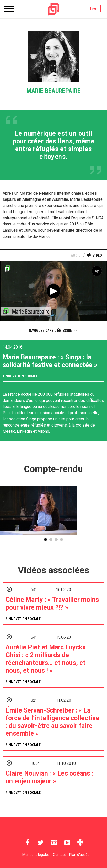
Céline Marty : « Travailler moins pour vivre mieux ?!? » (52, 604)
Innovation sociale (21, 376)
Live (94, 9)
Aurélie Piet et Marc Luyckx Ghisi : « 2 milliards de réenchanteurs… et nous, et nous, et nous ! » (46, 659)
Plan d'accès (79, 855)
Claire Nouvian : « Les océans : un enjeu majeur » (49, 777)
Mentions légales (36, 855)
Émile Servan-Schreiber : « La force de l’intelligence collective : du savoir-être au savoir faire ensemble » (52, 722)
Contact (59, 855)
